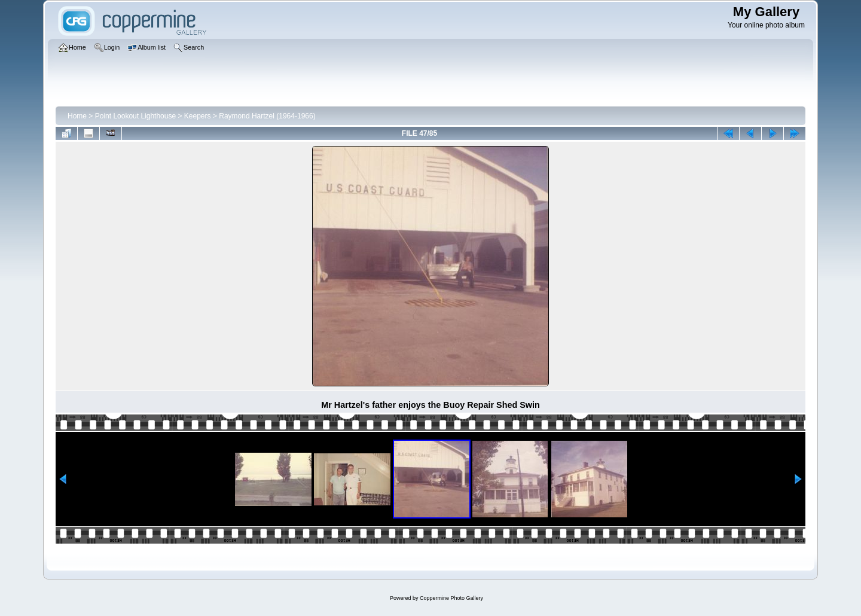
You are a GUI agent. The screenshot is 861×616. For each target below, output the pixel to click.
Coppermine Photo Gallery (451, 598)
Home (77, 116)
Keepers (198, 116)
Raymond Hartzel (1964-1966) (267, 116)
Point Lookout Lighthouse (135, 116)
